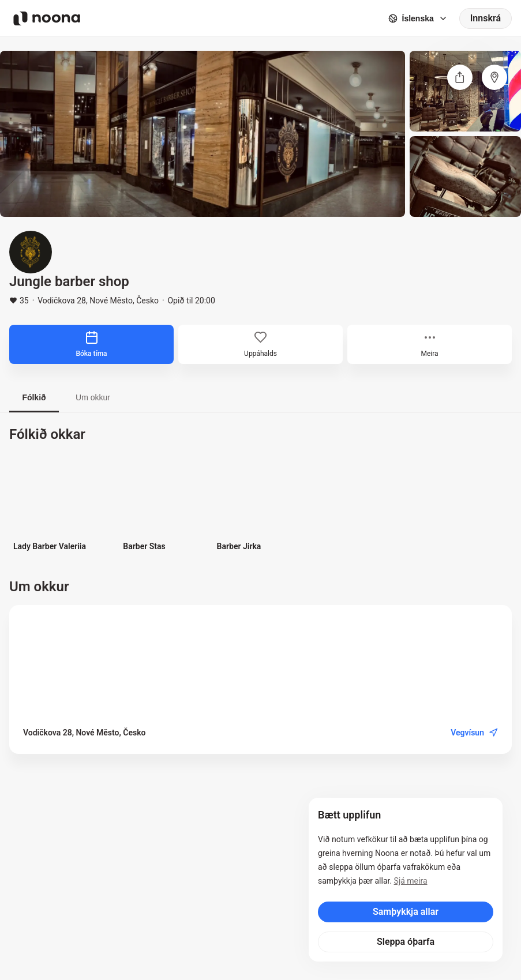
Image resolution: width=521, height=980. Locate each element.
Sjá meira (411, 881)
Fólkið (34, 397)
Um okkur (93, 397)
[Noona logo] (47, 18)
